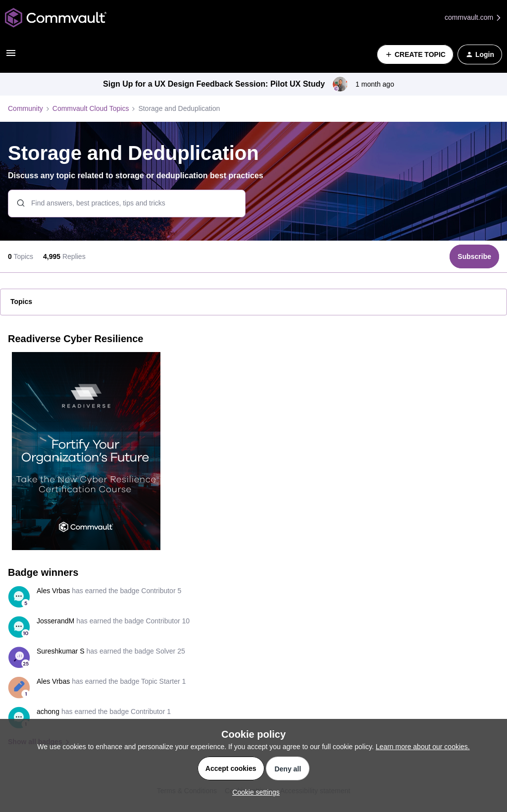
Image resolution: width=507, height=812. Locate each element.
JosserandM (55, 621)
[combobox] (127, 203)
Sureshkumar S (60, 651)
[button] (11, 56)
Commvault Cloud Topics (91, 108)
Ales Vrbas (53, 591)
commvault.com (473, 18)
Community (25, 108)
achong (48, 711)
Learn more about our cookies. (423, 747)
